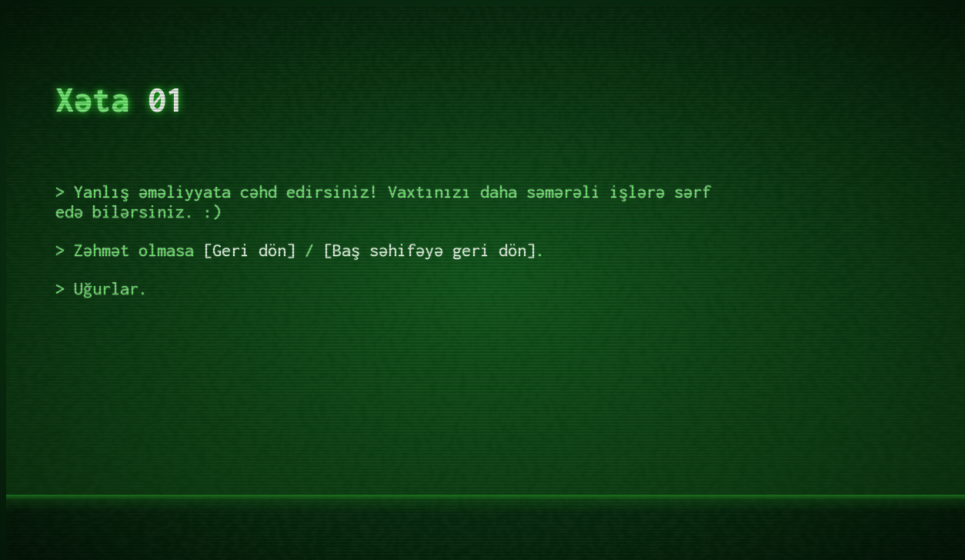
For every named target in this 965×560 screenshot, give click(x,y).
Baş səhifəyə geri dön (429, 250)
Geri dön (249, 250)
